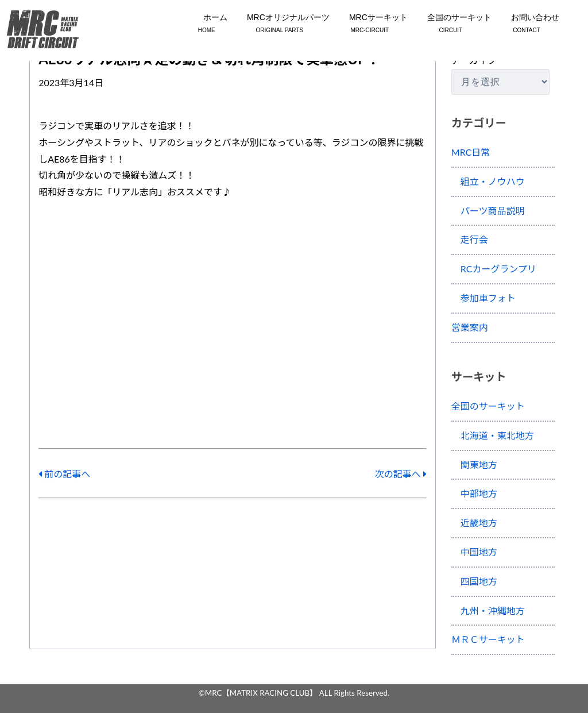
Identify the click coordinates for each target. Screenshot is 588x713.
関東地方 (474, 465)
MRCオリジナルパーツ (280, 24)
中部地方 (474, 493)
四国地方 (474, 581)
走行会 (470, 239)
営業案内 (470, 327)
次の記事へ (401, 474)
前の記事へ (64, 474)
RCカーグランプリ (494, 269)
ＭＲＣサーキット (488, 639)
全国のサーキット (451, 24)
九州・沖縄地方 (488, 610)
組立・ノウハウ (488, 181)
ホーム (207, 24)
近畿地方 (474, 523)
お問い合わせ (527, 24)
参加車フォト (483, 298)
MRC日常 (471, 152)
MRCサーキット (370, 24)
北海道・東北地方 (493, 435)
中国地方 (474, 552)
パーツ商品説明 (488, 211)
